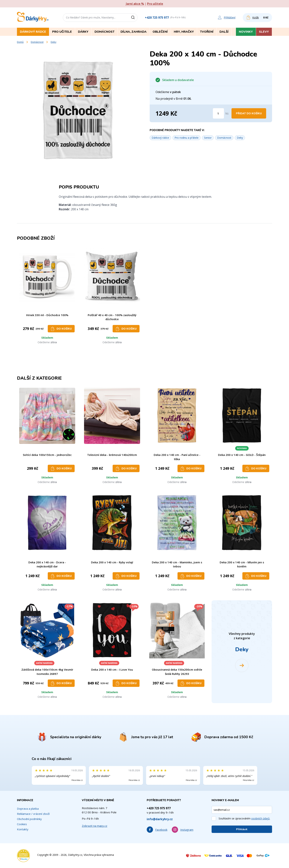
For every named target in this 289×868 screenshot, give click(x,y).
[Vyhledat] (134, 18)
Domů (20, 42)
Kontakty (23, 829)
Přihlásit (242, 829)
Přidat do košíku (249, 113)
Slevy (264, 32)
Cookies (22, 824)
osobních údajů (260, 818)
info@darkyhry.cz (160, 819)
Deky (54, 42)
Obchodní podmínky (29, 819)
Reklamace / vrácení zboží (33, 814)
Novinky (246, 32)
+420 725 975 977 (157, 18)
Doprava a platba (28, 809)
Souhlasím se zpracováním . (244, 818)
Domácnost (37, 42)
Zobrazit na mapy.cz (95, 826)
